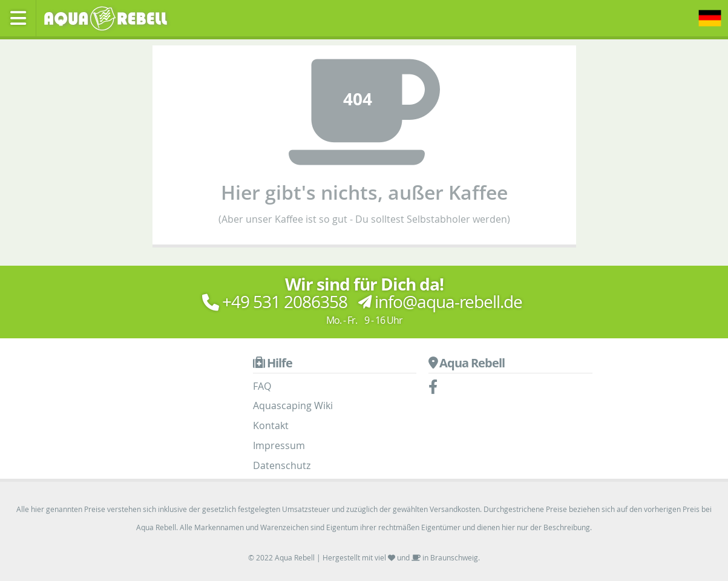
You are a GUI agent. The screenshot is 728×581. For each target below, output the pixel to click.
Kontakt (271, 425)
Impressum (279, 445)
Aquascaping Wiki (293, 405)
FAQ (262, 386)
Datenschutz (282, 465)
